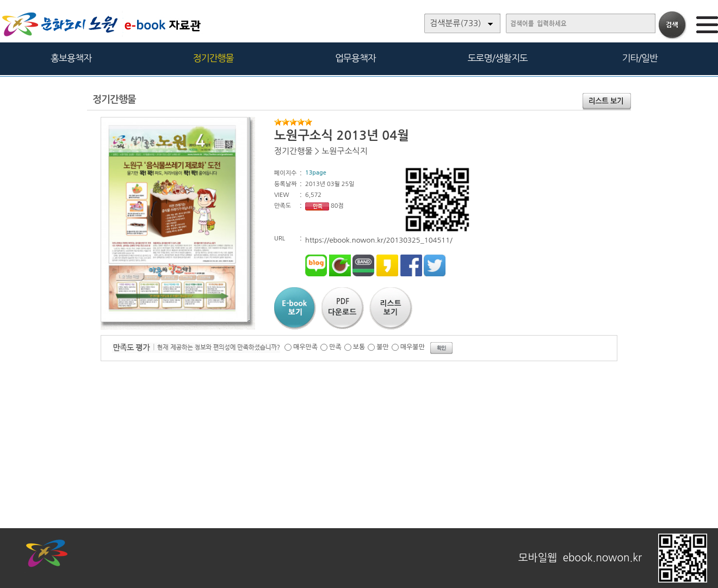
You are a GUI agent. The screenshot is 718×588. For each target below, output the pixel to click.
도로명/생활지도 (498, 58)
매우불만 (413, 347)
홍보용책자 (71, 58)
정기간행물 (213, 58)
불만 (383, 347)
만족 (335, 347)
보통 (359, 347)
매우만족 (305, 347)
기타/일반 (639, 58)
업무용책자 (355, 58)
